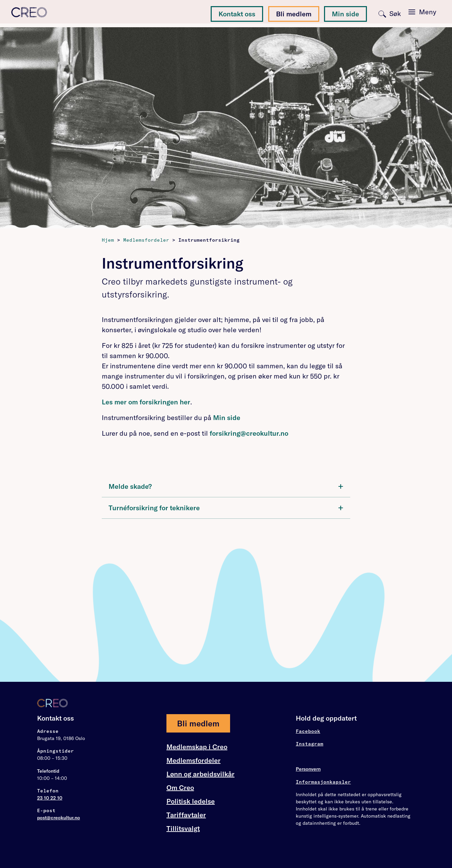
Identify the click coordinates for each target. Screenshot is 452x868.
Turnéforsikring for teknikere (226, 507)
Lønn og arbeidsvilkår (200, 774)
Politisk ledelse (191, 801)
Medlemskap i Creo (197, 747)
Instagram (310, 744)
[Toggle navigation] (420, 13)
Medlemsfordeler (193, 760)
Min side (345, 14)
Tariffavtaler (186, 815)
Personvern (308, 769)
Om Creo (180, 788)
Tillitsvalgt (183, 828)
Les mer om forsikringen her (146, 402)
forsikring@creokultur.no (249, 433)
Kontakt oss (237, 14)
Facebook (308, 731)
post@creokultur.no (59, 818)
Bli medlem (294, 14)
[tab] (226, 487)
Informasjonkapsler (323, 782)
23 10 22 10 (50, 798)
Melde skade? (226, 486)
